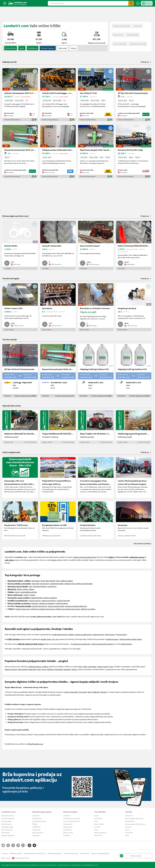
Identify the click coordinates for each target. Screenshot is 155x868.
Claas (58, 581)
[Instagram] (8, 845)
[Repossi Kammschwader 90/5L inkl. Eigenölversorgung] (20, 152)
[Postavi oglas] (138, 3)
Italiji (90, 692)
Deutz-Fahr (32, 669)
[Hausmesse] (134, 520)
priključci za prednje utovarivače (42, 609)
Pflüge (35, 824)
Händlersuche (7, 824)
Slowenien (129, 833)
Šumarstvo (138, 26)
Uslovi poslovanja (71, 853)
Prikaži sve (146, 62)
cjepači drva (52, 586)
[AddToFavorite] (35, 71)
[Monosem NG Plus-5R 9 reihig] (134, 152)
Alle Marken (6, 833)
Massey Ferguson (11, 669)
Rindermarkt (68, 824)
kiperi (17, 592)
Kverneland (59, 669)
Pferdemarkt (68, 827)
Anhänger (36, 835)
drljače (19, 589)
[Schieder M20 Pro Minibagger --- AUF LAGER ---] (58, 95)
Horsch (74, 669)
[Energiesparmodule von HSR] (58, 520)
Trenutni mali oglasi (11, 278)
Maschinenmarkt (8, 816)
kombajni (35, 603)
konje (49, 639)
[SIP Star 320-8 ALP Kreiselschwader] (134, 95)
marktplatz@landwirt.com (90, 865)
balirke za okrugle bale (84, 584)
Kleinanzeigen (7, 821)
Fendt (43, 581)
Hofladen (67, 835)
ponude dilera (11, 48)
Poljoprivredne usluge (138, 44)
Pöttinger (50, 669)
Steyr (80, 667)
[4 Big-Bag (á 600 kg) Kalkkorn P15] (96, 371)
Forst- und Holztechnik (72, 821)
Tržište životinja (132, 35)
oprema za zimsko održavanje (76, 606)
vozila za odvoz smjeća (56, 606)
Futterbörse (67, 830)
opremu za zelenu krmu (83, 634)
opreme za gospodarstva (81, 644)
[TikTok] (18, 845)
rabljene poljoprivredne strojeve (85, 557)
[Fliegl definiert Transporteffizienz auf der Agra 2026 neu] (58, 477)
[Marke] (34, 845)
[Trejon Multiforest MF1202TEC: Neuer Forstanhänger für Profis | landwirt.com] (58, 427)
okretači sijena (70, 584)
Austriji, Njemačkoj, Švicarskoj (76, 692)
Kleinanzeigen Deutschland (135, 824)
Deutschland (130, 821)
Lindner (100, 667)
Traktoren (36, 816)
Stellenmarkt (68, 833)
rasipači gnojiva (35, 600)
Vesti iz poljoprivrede (11, 452)
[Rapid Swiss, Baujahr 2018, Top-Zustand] (96, 152)
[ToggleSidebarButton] (5, 3)
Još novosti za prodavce (142, 543)
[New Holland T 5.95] (96, 95)
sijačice (33, 595)
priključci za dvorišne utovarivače (68, 609)
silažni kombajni (62, 603)
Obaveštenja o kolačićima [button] (35, 853)
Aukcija (74, 48)
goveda (43, 639)
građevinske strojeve (60, 634)
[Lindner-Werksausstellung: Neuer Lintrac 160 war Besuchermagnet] (134, 477)
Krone (44, 669)
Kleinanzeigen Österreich (134, 818)
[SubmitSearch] (131, 3)
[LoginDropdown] (147, 3)
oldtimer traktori (67, 581)
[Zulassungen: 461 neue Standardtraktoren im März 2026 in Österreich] (20, 477)
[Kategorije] (29, 845)
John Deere (36, 581)
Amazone (67, 669)
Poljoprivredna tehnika (122, 26)
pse (57, 639)
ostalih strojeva (126, 644)
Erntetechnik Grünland (72, 818)
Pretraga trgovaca (48, 48)
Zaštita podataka (55, 853)
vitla (30, 586)
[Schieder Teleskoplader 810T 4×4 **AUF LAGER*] (20, 95)
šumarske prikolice (40, 586)
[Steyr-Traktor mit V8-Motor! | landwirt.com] (96, 427)
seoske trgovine (98, 634)
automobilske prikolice (29, 592)
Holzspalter (37, 830)
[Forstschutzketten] (96, 520)
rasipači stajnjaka (63, 600)
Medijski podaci (16, 853)
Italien (127, 830)
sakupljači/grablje (57, 584)
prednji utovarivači (23, 609)
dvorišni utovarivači (39, 606)
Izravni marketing (120, 44)
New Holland (50, 581)
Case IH (106, 667)
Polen (127, 835)
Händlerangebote (8, 818)
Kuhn (39, 669)
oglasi (22, 48)
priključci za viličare (88, 609)
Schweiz (128, 827)
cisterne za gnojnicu (49, 600)
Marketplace (33, 48)
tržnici (54, 560)
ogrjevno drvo (122, 634)
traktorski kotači (37, 598)
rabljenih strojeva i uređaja (38, 667)
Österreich (129, 816)
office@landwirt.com (35, 744)
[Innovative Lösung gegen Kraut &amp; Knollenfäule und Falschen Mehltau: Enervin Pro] (96, 477)
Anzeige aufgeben (8, 835)
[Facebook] (13, 845)
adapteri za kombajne (47, 603)
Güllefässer (36, 827)
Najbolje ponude (10, 62)
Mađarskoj (96, 692)
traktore (71, 634)
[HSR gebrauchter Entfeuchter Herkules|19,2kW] (58, 152)
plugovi (32, 589)
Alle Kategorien (7, 830)
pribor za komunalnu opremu (102, 644)
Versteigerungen (7, 827)
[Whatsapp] (23, 845)
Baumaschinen (38, 833)
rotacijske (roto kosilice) (40, 584)
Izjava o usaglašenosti (100, 853)
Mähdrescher (37, 818)
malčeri (26, 595)
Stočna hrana (118, 35)
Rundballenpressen (39, 821)
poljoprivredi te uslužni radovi (131, 639)
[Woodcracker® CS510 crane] (20, 520)
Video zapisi (63, 48)
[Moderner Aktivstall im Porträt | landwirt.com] (20, 427)
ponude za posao (112, 639)
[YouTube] (3, 845)
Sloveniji (104, 692)
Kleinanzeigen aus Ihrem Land (15, 216)
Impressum (85, 853)
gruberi (25, 589)
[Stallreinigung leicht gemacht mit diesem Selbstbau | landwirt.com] (134, 427)
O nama (5, 853)
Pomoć (6, 858)
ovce (53, 639)
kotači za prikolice (50, 598)
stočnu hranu (110, 634)
